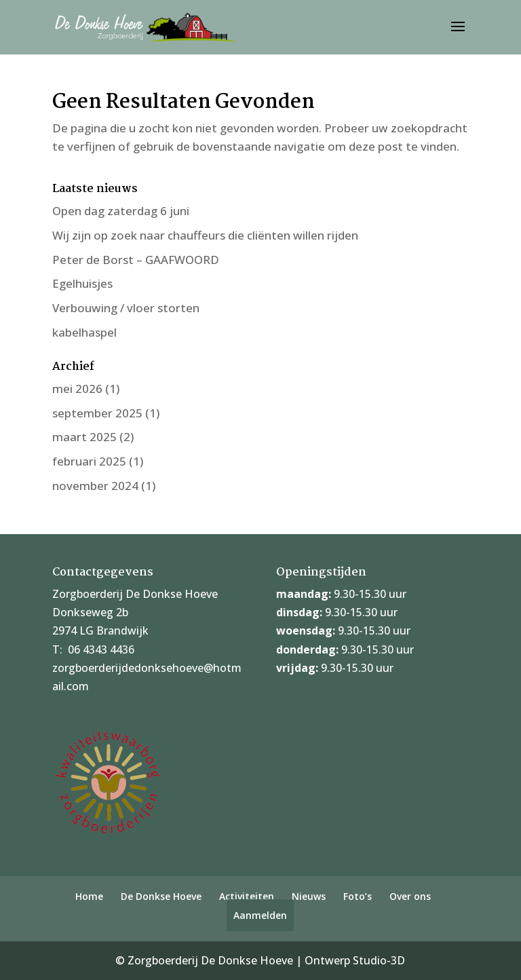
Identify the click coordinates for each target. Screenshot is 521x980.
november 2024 (95, 486)
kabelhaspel (84, 332)
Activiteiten (247, 896)
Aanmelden (260, 915)
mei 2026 (77, 389)
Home (89, 896)
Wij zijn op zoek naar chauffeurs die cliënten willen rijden (205, 235)
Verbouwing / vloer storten (126, 308)
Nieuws (309, 896)
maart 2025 (84, 437)
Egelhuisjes (82, 283)
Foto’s (358, 896)
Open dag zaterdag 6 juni (121, 211)
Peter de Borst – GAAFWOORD (136, 260)
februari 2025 (89, 461)
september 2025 (97, 413)
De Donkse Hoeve (161, 896)
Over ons (410, 896)
